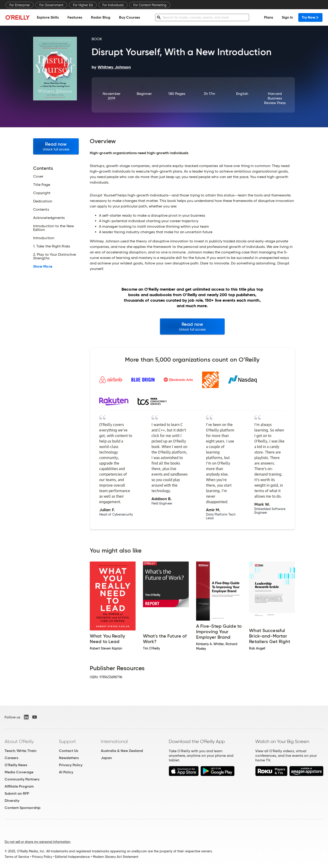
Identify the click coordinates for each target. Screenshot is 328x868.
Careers (11, 758)
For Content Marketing (150, 5)
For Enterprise (20, 5)
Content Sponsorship (23, 808)
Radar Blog (101, 17)
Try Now (310, 17)
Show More (43, 267)
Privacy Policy (71, 765)
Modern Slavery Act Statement (116, 857)
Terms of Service (17, 857)
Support (67, 741)
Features (75, 17)
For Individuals (113, 5)
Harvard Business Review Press (275, 98)
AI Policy (66, 772)
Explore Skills (48, 17)
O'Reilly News (16, 765)
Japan (106, 758)
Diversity (12, 801)
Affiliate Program (19, 786)
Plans (268, 17)
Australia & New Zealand (122, 751)
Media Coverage (19, 772)
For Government (51, 5)
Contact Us (68, 751)
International (114, 741)
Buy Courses (129, 17)
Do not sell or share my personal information (37, 842)
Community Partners (22, 779)
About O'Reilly (19, 741)
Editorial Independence (72, 857)
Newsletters (69, 758)
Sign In (287, 17)
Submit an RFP (17, 793)
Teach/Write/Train (20, 751)
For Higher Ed (83, 5)
